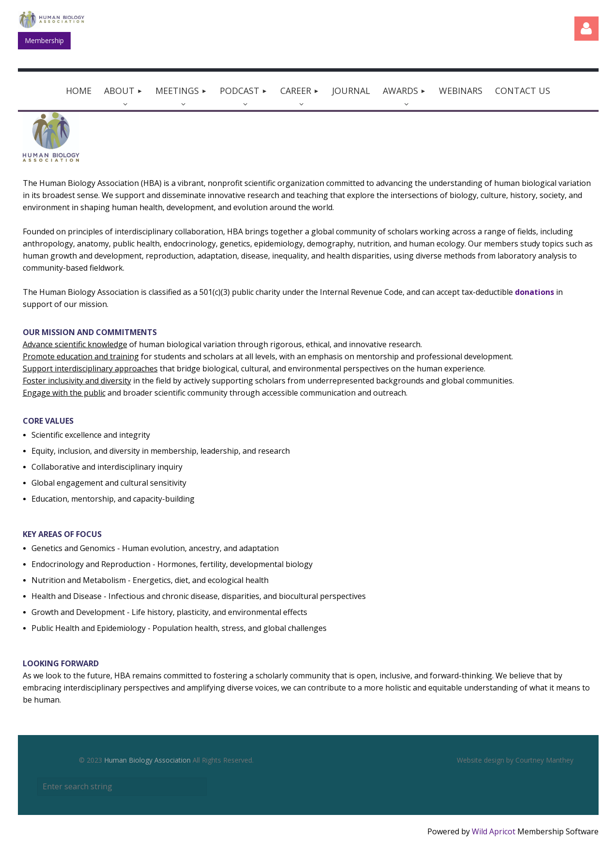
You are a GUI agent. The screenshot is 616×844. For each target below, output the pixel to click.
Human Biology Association (147, 760)
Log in (586, 29)
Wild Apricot (494, 831)
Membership (44, 40)
